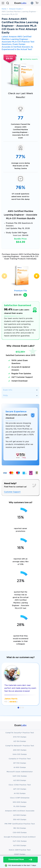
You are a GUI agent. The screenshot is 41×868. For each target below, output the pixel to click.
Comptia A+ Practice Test (20, 759)
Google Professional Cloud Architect (20, 837)
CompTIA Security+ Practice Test (20, 733)
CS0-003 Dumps (20, 833)
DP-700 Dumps (20, 763)
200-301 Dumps (20, 750)
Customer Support (12, 492)
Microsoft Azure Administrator (20, 772)
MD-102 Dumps (20, 828)
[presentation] (4, 276)
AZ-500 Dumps (20, 846)
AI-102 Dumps (20, 793)
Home (4, 9)
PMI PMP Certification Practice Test (20, 824)
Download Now (20, 860)
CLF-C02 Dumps (20, 841)
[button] (18, 708)
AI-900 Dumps (20, 767)
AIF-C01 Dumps (20, 789)
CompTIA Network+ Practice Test (20, 746)
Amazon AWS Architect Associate (20, 811)
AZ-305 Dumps (20, 780)
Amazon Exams (15, 9)
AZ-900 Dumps (20, 815)
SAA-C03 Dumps (20, 754)
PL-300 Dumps (20, 806)
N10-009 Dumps (20, 802)
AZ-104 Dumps (20, 741)
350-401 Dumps (20, 820)
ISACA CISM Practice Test (20, 850)
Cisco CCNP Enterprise (20, 798)
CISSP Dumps (20, 854)
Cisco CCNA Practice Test (20, 785)
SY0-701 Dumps (20, 737)
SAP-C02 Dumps (20, 776)
